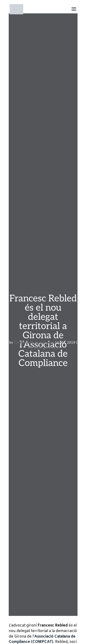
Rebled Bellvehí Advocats (34, 343)
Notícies (52, 348)
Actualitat (36, 348)
